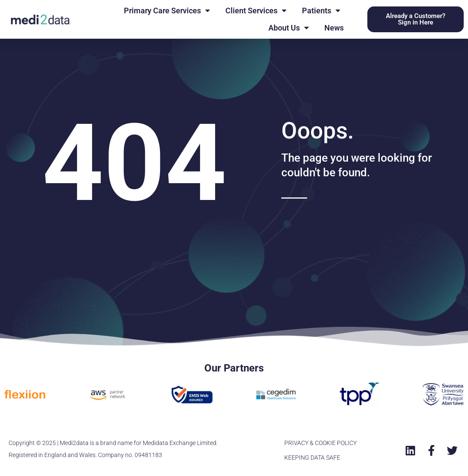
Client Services (256, 11)
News (334, 28)
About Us (289, 28)
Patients (321, 11)
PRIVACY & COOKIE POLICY (320, 443)
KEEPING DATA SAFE (312, 458)
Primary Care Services (167, 11)
